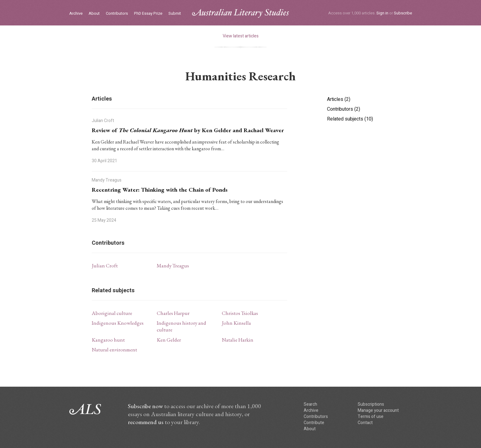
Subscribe (403, 13)
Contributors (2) (344, 109)
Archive (76, 14)
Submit (175, 14)
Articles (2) (339, 99)
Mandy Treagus (173, 266)
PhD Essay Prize (148, 14)
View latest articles (241, 36)
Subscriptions (371, 404)
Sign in (382, 13)
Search (310, 404)
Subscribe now (145, 406)
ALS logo (240, 13)
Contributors (117, 14)
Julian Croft (105, 266)
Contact (365, 423)
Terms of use (371, 417)
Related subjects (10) (350, 119)
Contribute (314, 423)
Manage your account (378, 410)
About (94, 14)
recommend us (146, 422)
